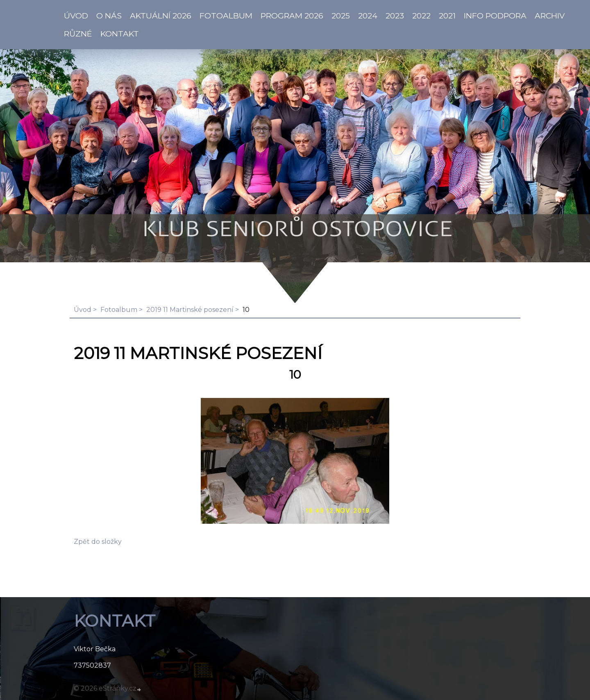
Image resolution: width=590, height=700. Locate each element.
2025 (341, 16)
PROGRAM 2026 (292, 16)
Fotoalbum (226, 16)
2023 (395, 16)
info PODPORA (495, 16)
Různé (78, 34)
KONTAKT (120, 34)
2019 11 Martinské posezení (190, 310)
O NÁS (109, 16)
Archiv (550, 16)
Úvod (83, 310)
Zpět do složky (98, 542)
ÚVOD (76, 16)
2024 (368, 16)
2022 (421, 16)
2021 (447, 16)
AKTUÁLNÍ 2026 (161, 16)
